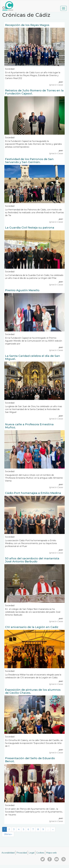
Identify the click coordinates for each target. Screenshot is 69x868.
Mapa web (51, 853)
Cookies (40, 853)
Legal (32, 853)
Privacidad (22, 853)
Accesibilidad (8, 853)
